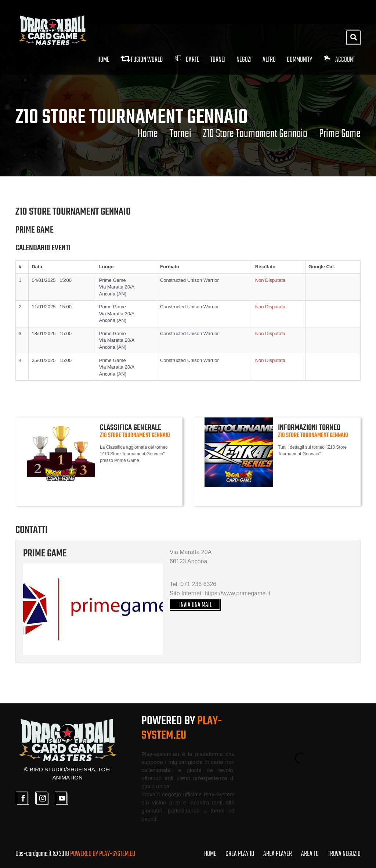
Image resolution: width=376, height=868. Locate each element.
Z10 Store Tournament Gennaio (255, 134)
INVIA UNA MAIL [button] (196, 605)
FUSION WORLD (142, 60)
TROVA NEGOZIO (344, 854)
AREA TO (310, 854)
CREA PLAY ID (240, 854)
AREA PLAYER (278, 854)
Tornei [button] (218, 60)
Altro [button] (269, 60)
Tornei (180, 134)
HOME (210, 854)
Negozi (244, 60)
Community (299, 60)
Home (103, 60)
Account (339, 60)
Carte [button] (187, 60)
